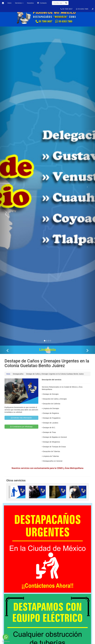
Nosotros (30, 3)
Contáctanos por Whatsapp (21, 427)
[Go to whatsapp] (6, 637)
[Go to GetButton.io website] (6, 642)
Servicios (19, 3)
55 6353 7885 (82, 9)
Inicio (9, 3)
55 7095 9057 (67, 9)
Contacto (42, 3)
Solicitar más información (21, 418)
